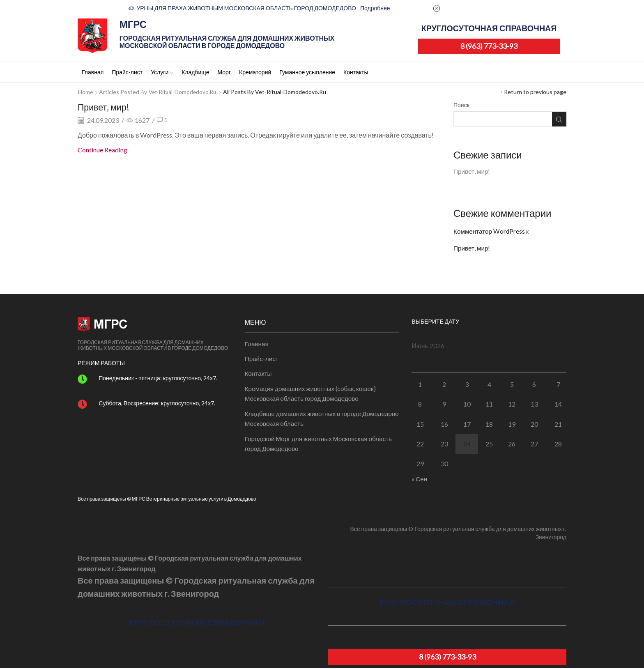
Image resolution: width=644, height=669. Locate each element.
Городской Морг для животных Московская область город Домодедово (322, 448)
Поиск (461, 105)
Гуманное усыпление (307, 72)
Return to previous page (535, 92)
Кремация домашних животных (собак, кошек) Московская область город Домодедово (313, 397)
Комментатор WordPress (490, 232)
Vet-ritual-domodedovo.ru (185, 92)
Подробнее (375, 8)
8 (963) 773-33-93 (489, 46)
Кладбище (195, 72)
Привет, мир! (107, 107)
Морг (224, 72)
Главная (93, 72)
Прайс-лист (127, 72)
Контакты (356, 72)
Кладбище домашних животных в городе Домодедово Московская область (306, 422)
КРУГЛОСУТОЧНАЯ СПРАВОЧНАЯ (489, 28)
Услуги (162, 72)
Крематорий (255, 72)
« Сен (420, 480)
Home (86, 92)
